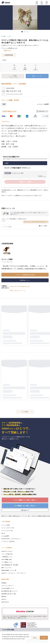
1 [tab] (22, 32)
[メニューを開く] (47, 3)
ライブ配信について (7, 562)
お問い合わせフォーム (17, 290)
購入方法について (44, 111)
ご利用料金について (7, 557)
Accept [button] (44, 638)
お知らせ (4, 599)
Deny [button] (35, 638)
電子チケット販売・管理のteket (11, 516)
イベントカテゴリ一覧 (8, 528)
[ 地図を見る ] (7, 51)
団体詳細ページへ (25, 280)
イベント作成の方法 (7, 554)
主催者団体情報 (9, 55)
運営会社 (4, 596)
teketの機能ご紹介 (7, 559)
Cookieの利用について (8, 588)
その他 (3, 36)
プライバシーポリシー (8, 586)
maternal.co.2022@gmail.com (20, 286)
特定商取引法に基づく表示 (9, 594)
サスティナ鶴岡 (7, 259)
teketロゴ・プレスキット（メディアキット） (14, 573)
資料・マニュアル (6, 568)
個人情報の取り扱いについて (9, 591)
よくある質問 (5, 536)
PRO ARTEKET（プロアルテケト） (11, 539)
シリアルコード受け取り (8, 541)
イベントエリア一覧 (7, 531)
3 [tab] (27, 32)
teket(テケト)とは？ (7, 551)
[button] (2, 641)
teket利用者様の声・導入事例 (10, 565)
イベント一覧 (26, 516)
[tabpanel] (25, 18)
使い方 (3, 533)
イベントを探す (6, 525)
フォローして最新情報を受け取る (25, 275)
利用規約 (4, 583)
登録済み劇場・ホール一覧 (9, 570)
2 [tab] (25, 32)
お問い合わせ (5, 602)
